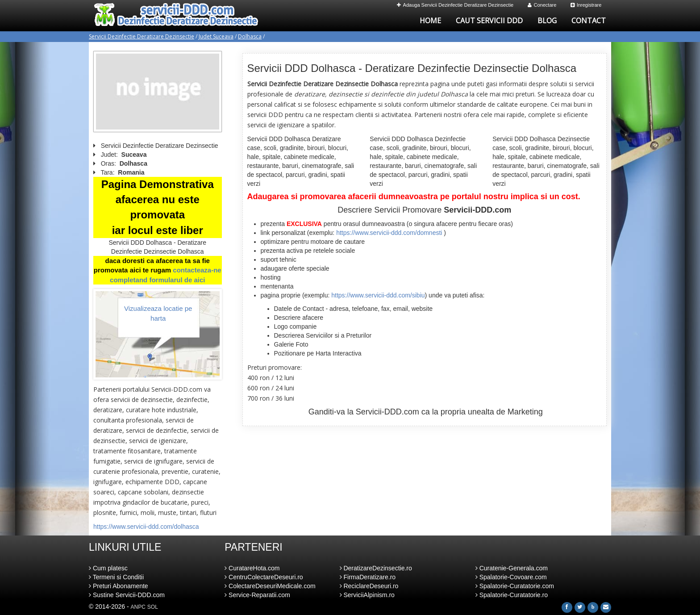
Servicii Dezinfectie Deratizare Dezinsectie (142, 36)
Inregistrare (586, 5)
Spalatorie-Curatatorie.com (515, 586)
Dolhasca (250, 36)
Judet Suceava (216, 36)
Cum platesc (108, 568)
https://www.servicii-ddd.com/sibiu (378, 295)
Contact (589, 21)
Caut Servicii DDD (489, 21)
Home (430, 21)
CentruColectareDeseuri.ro (264, 577)
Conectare (542, 5)
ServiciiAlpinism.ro (367, 595)
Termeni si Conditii (116, 577)
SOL (153, 607)
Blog (547, 21)
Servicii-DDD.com (387, 412)
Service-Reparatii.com (257, 595)
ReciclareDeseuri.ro (369, 586)
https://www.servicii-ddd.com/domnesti (389, 233)
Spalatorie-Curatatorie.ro (512, 595)
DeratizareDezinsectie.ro (376, 568)
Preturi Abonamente (119, 586)
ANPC (138, 607)
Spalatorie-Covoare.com (511, 577)
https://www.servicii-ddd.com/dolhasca (146, 527)
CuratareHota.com (252, 568)
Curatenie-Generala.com (512, 568)
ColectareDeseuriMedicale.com (270, 586)
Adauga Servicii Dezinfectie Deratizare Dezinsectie (455, 5)
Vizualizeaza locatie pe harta (158, 313)
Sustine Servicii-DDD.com (127, 595)
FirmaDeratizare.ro (368, 577)
